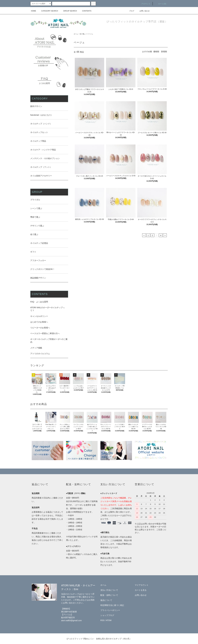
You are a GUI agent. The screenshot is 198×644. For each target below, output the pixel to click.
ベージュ (90, 34)
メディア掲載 (36, 348)
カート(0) (161, 4)
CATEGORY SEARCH (48, 11)
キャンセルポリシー (39, 316)
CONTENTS (85, 11)
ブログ (130, 11)
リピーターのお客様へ (40, 328)
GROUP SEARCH (68, 11)
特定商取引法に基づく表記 (112, 605)
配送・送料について (109, 595)
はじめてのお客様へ (39, 322)
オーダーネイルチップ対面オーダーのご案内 (49, 341)
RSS (102, 620)
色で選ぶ (83, 34)
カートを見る (141, 590)
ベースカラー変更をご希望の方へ (45, 333)
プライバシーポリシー (110, 610)
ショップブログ (107, 615)
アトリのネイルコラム (40, 354)
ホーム (76, 34)
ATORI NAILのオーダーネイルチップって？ (47, 309)
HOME (34, 11)
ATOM (109, 620)
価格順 (156, 52)
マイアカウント (142, 585)
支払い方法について (109, 590)
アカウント (144, 4)
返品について (106, 600)
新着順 (164, 52)
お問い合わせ (143, 11)
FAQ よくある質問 (39, 302)
